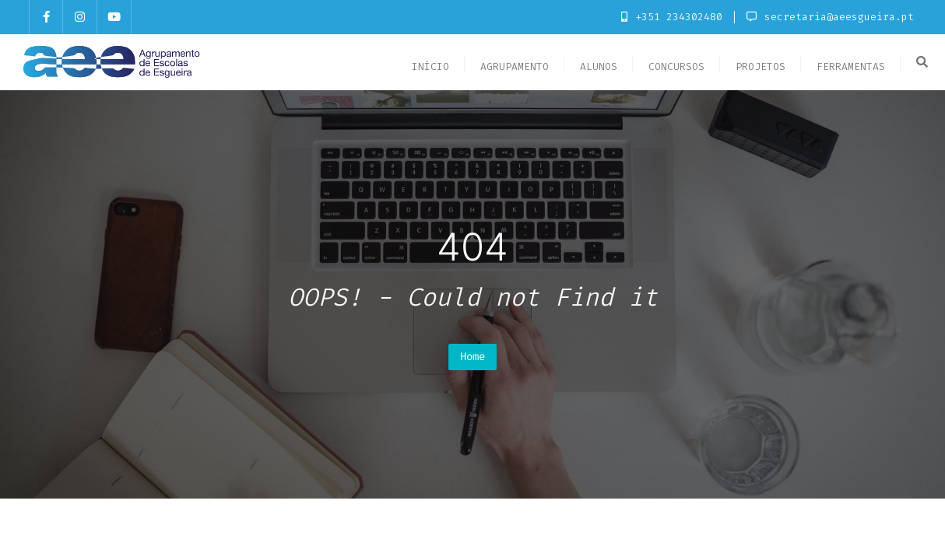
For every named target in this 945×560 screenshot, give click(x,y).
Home (472, 357)
